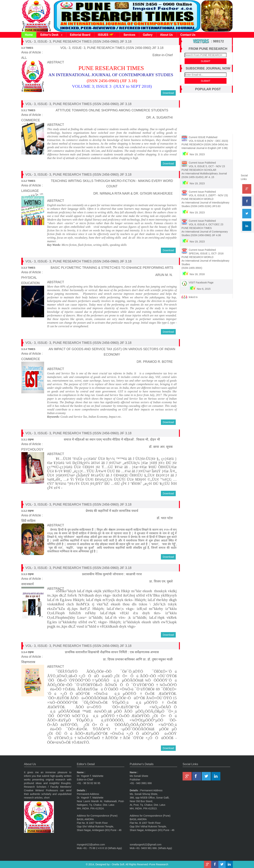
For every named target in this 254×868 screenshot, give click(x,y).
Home (29, 35)
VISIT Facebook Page (201, 280)
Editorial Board (80, 35)
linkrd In (193, 295)
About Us (167, 35)
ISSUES (107, 35)
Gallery (148, 35)
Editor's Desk (51, 35)
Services (129, 35)
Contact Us (188, 35)
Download (168, 93)
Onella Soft (118, 864)
